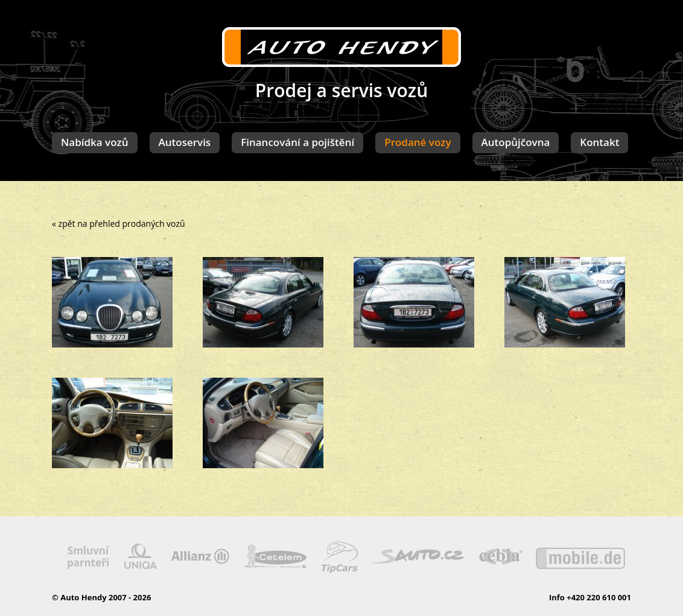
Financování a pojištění (297, 142)
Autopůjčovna (516, 142)
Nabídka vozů (95, 142)
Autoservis (185, 142)
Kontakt (599, 142)
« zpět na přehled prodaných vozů (119, 224)
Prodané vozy (418, 142)
